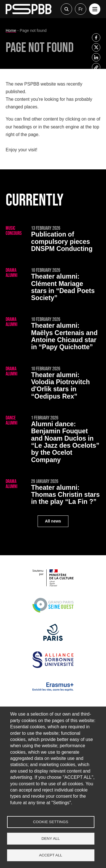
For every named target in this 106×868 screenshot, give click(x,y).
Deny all (51, 839)
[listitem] (96, 38)
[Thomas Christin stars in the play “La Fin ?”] (53, 493)
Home (11, 30)
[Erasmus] (53, 694)
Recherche (66, 9)
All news (53, 521)
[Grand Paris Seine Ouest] (53, 612)
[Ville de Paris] (53, 639)
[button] (95, 9)
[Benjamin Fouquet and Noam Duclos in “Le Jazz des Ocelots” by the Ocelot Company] (53, 440)
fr (80, 9)
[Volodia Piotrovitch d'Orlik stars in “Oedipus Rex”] (53, 384)
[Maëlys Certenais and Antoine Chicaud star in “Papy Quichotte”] (53, 334)
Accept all (51, 855)
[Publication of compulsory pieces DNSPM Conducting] (53, 240)
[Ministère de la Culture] (53, 585)
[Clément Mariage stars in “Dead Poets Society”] (53, 285)
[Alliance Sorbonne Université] (53, 667)
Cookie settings (51, 822)
